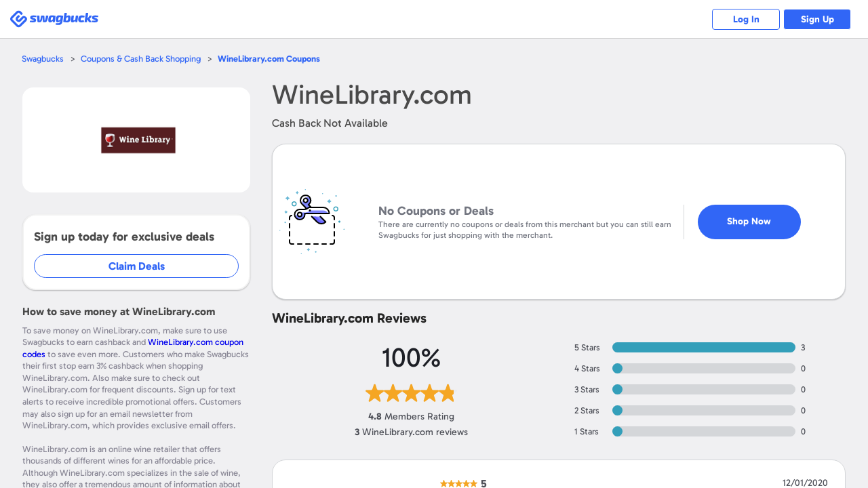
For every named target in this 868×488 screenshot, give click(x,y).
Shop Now (749, 221)
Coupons (269, 59)
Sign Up (817, 19)
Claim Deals (137, 266)
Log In (746, 19)
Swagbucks (43, 59)
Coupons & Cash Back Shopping (141, 59)
